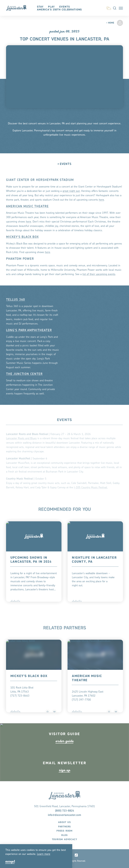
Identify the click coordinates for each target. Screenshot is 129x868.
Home (110, 23)
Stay (40, 7)
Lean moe (44, 854)
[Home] (18, 8)
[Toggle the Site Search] (115, 8)
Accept (10, 861)
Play (51, 7)
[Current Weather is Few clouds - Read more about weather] (109, 7)
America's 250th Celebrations (59, 10)
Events (64, 7)
